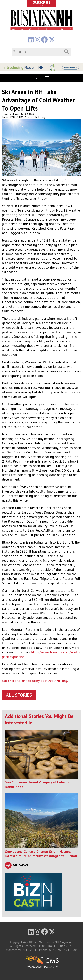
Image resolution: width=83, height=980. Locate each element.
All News (17, 865)
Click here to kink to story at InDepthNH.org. (35, 681)
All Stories (19, 695)
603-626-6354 (59, 950)
